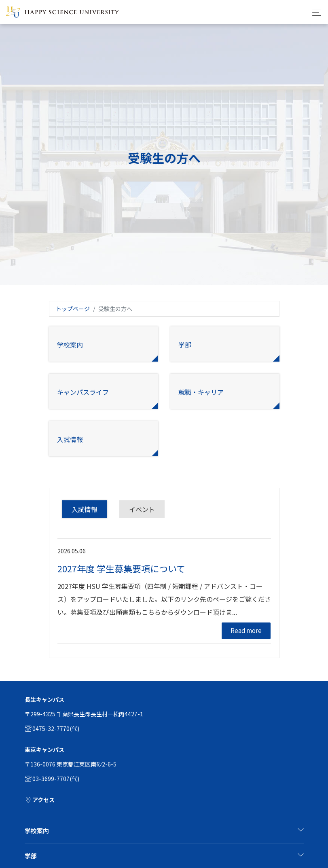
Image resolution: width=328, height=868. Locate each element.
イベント (142, 509)
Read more (246, 630)
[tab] (164, 831)
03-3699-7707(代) (52, 779)
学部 (164, 856)
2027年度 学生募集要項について (121, 568)
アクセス (40, 800)
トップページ (73, 309)
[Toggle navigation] (314, 12)
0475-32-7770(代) (52, 728)
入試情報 (85, 509)
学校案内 (164, 831)
